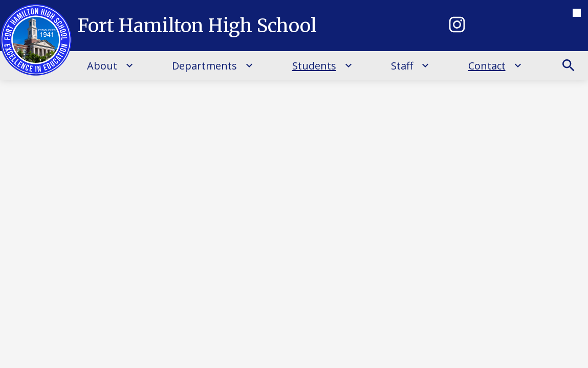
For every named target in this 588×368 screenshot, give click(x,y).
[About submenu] (110, 65)
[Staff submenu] (410, 65)
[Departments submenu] (213, 65)
